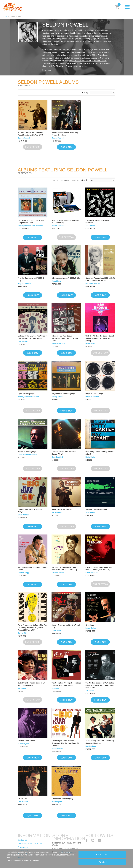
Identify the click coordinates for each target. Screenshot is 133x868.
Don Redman (91, 746)
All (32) (55, 180)
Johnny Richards (50, 63)
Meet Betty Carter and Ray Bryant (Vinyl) (99, 453)
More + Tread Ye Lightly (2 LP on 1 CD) (66, 626)
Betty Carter (90, 457)
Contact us (22, 840)
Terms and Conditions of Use (30, 844)
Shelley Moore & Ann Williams (30, 226)
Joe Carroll (90, 226)
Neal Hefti (87, 61)
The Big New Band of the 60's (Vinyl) (30, 511)
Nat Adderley (57, 512)
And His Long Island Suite (96, 509)
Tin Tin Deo (23, 799)
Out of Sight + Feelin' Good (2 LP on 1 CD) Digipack (32, 684)
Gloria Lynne (57, 802)
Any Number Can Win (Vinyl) (63, 394)
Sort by (85, 92)
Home (5, 16)
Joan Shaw (56, 281)
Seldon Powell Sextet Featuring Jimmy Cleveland (65, 134)
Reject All (102, 854)
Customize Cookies (31, 861)
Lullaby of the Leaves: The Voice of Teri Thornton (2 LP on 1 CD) (32, 337)
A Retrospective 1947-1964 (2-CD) (66, 278)
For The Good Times (26, 741)
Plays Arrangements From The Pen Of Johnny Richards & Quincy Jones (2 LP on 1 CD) (32, 627)
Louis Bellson (75, 61)
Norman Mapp (24, 573)
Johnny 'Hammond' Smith (29, 397)
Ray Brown (90, 344)
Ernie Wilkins (23, 515)
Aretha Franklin (58, 226)
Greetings (90, 625)
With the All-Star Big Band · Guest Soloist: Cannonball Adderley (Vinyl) (100, 338)
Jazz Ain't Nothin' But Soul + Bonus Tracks (33, 568)
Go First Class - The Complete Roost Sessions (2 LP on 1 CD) (31, 134)
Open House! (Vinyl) (26, 394)
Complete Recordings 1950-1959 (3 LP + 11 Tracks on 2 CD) (100, 279)
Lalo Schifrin (23, 802)
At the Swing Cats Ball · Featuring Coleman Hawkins (100, 742)
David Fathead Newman (28, 455)
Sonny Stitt (22, 633)
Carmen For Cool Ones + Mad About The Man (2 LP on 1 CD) (64, 568)
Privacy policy (24, 847)
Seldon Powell (24, 138)
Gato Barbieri (57, 457)
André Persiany (58, 344)
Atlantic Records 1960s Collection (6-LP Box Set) (66, 221)
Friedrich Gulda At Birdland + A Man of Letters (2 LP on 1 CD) (98, 568)
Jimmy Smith (57, 397)
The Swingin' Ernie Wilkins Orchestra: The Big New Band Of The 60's (65, 743)
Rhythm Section (92, 397)
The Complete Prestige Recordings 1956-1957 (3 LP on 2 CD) (66, 684)
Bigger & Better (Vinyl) (27, 452)
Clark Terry (56, 630)
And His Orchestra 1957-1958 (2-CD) (31, 279)
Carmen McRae (58, 573)
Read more (47, 70)
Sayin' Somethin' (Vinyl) (61, 509)
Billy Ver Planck (69, 63)
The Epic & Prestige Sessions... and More (99, 221)
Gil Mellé (55, 688)
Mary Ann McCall (92, 284)
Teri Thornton (23, 341)
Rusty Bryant (23, 744)
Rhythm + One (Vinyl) (94, 394)
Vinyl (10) (75, 180)
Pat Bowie (22, 688)
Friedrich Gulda (99, 61)
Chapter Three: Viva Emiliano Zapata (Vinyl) (64, 453)
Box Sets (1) (65, 180)
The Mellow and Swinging (62, 799)
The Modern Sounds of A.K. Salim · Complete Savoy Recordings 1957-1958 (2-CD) (100, 685)
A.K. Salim (90, 691)
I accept (102, 862)
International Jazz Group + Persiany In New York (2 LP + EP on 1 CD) (66, 338)
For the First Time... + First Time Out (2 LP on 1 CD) (31, 221)
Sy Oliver (57, 66)
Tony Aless (90, 512)
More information (14, 861)
